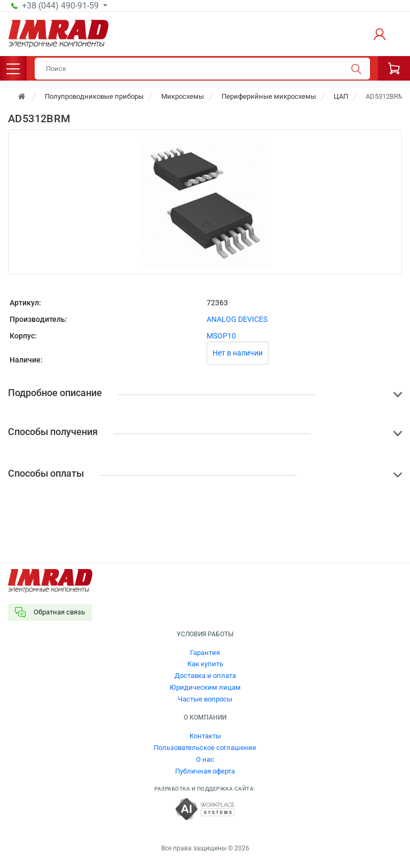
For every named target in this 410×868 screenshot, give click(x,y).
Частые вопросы (205, 699)
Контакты (205, 736)
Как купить (205, 664)
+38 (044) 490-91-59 (61, 6)
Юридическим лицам (205, 687)
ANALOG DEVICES (237, 319)
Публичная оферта (205, 771)
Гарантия (205, 653)
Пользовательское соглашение (205, 748)
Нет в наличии (238, 353)
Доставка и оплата (205, 676)
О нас (205, 759)
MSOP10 (221, 336)
